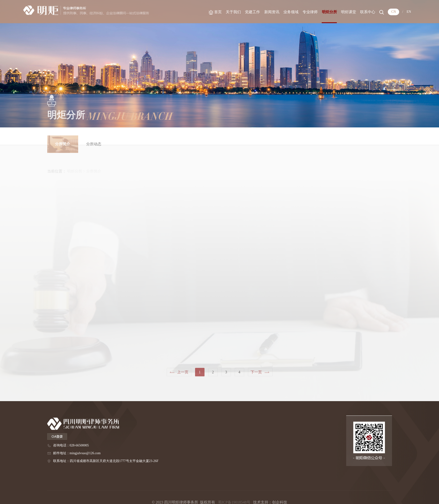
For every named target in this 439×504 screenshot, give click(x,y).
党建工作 (264, 11)
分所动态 (94, 148)
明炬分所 (341, 11)
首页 (230, 11)
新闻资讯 (284, 11)
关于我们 (245, 11)
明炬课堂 (360, 11)
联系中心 (379, 11)
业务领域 (303, 11)
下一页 (256, 374)
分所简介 (63, 148)
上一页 (183, 374)
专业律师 (322, 11)
